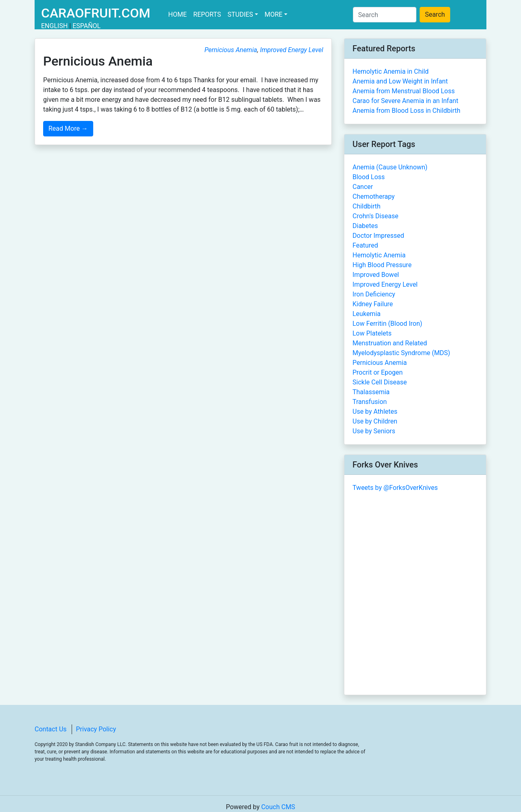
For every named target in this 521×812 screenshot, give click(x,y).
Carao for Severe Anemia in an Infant (405, 101)
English (54, 26)
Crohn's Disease (375, 216)
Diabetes (365, 226)
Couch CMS (278, 807)
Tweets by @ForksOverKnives (395, 488)
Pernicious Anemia (231, 50)
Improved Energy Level (292, 50)
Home (179, 14)
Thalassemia (371, 392)
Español (86, 26)
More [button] (274, 14)
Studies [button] (240, 14)
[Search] (385, 15)
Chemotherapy (374, 196)
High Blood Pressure (382, 265)
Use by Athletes (375, 411)
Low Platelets (372, 333)
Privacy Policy (96, 729)
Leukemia (367, 314)
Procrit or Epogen (378, 372)
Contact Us (51, 729)
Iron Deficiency (374, 294)
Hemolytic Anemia (379, 255)
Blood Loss (369, 177)
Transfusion (370, 402)
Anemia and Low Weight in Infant (400, 81)
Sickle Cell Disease (380, 382)
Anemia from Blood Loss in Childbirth (406, 111)
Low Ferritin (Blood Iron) (387, 324)
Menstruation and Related (390, 343)
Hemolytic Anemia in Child (391, 71)
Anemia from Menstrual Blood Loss (404, 91)
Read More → (68, 128)
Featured (365, 245)
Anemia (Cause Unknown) (390, 167)
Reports (207, 14)
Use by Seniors (374, 431)
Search (435, 14)
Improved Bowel (376, 275)
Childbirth (367, 206)
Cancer (363, 187)
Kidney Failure (373, 304)
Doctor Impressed (378, 236)
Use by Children (375, 421)
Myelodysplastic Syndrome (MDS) (401, 353)
